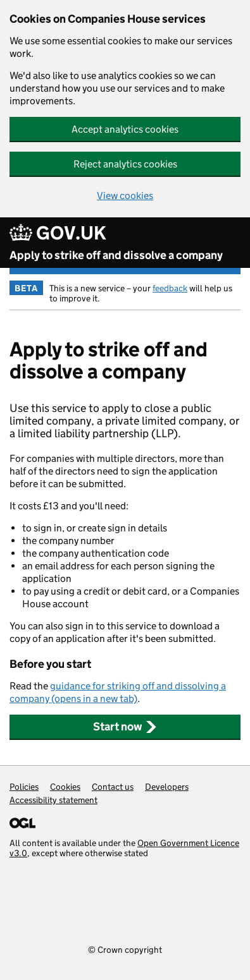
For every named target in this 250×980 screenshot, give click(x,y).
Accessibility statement (53, 800)
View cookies (125, 196)
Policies (24, 787)
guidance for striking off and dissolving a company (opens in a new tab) (118, 692)
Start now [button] (125, 727)
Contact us (113, 787)
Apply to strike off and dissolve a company (116, 255)
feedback (170, 288)
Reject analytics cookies (125, 164)
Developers (167, 787)
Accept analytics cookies (125, 129)
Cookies (65, 787)
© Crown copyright (125, 949)
